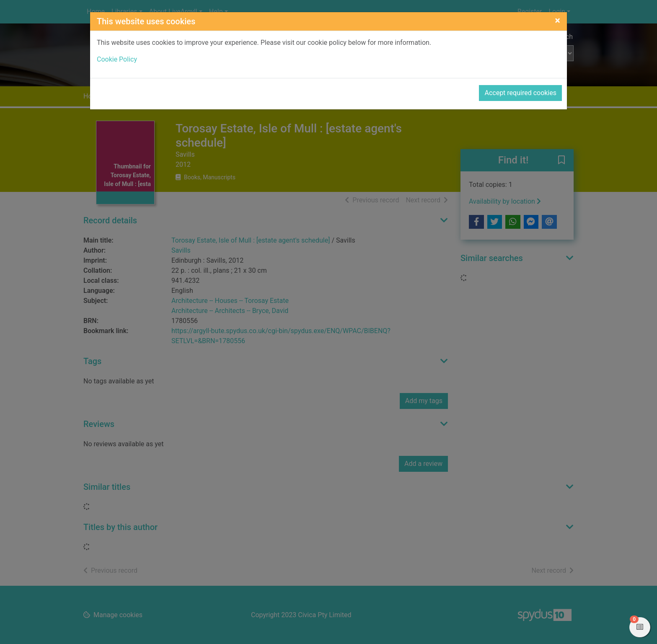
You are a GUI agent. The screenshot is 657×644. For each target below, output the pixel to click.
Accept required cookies (520, 93)
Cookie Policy (117, 59)
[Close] (557, 21)
